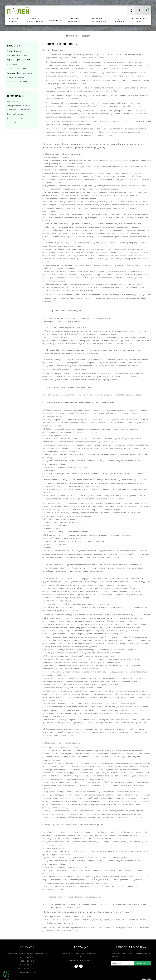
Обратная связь (85, 960)
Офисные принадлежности (35, 20)
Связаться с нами (15, 118)
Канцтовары (55, 20)
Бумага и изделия (14, 20)
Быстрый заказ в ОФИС (18, 55)
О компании (13, 101)
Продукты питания (119, 20)
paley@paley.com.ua (27, 972)
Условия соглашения (17, 114)
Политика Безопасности (79, 36)
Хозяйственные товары (140, 20)
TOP (6, 974)
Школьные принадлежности (97, 20)
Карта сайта (13, 122)
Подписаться (143, 963)
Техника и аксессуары (74, 20)
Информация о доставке (19, 105)
